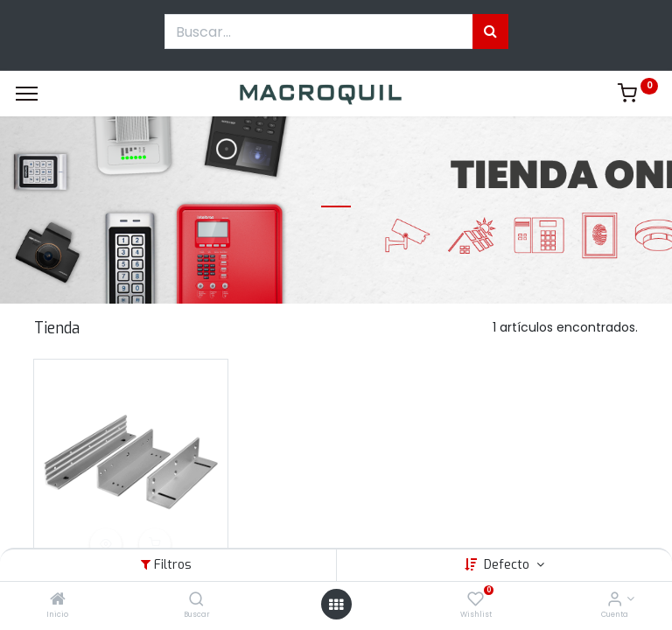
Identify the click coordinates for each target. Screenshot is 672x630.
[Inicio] (58, 600)
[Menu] (27, 94)
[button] (106, 544)
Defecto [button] (508, 565)
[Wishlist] (476, 600)
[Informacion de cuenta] (615, 600)
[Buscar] (196, 600)
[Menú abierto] (336, 605)
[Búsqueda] (490, 31)
